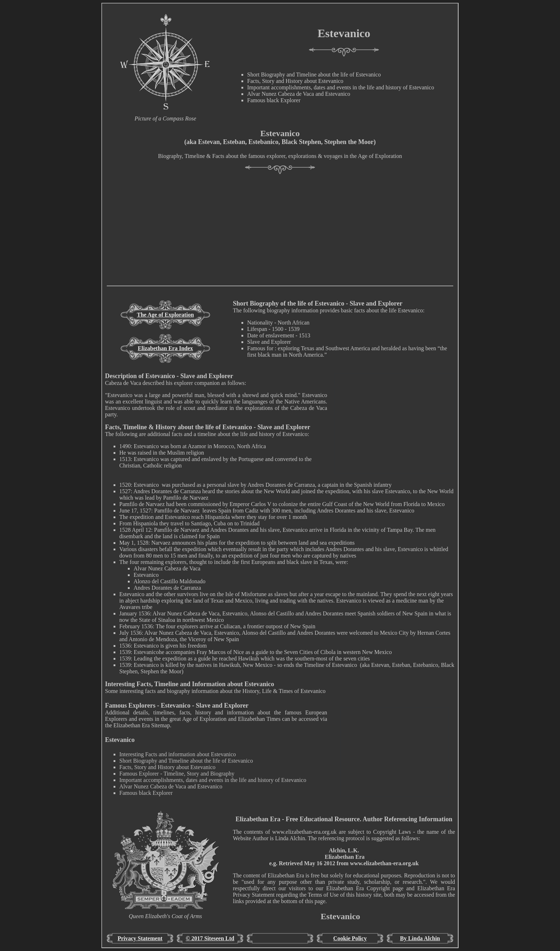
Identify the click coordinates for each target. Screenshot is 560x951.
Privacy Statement (140, 938)
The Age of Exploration (165, 315)
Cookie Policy (350, 938)
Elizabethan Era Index (166, 348)
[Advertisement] (280, 236)
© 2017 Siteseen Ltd (210, 938)
